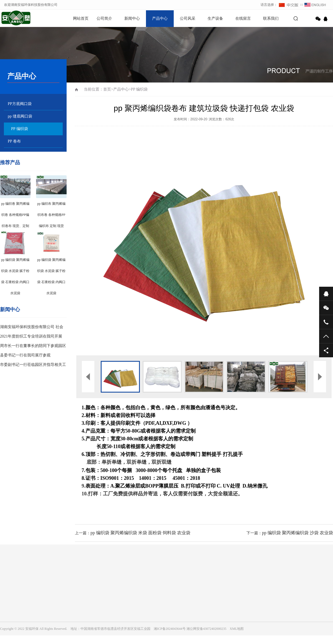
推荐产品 (10, 163)
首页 (107, 89)
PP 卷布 (14, 141)
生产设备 (215, 18)
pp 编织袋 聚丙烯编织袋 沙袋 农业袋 (297, 533)
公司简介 (104, 18)
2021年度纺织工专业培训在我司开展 (31, 336)
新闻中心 (132, 18)
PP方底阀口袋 (20, 104)
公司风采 (188, 18)
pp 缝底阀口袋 (20, 116)
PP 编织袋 (20, 129)
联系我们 (271, 18)
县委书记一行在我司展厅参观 (25, 355)
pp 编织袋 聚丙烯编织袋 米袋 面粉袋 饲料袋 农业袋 (140, 533)
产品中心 (160, 18)
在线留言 (243, 18)
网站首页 (81, 18)
